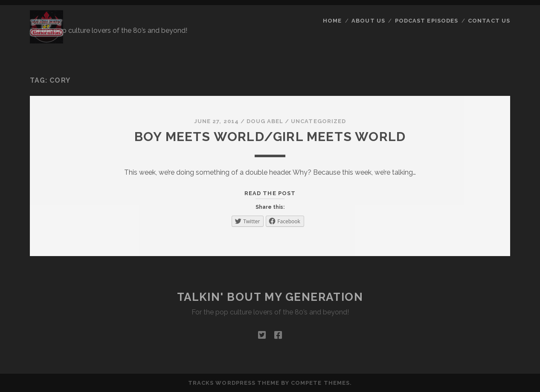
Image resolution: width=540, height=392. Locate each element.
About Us (368, 21)
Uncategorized (318, 121)
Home (332, 21)
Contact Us (489, 21)
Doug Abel (265, 121)
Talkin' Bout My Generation (270, 297)
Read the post (270, 193)
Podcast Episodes (427, 21)
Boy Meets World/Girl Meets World (270, 137)
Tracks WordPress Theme (234, 383)
